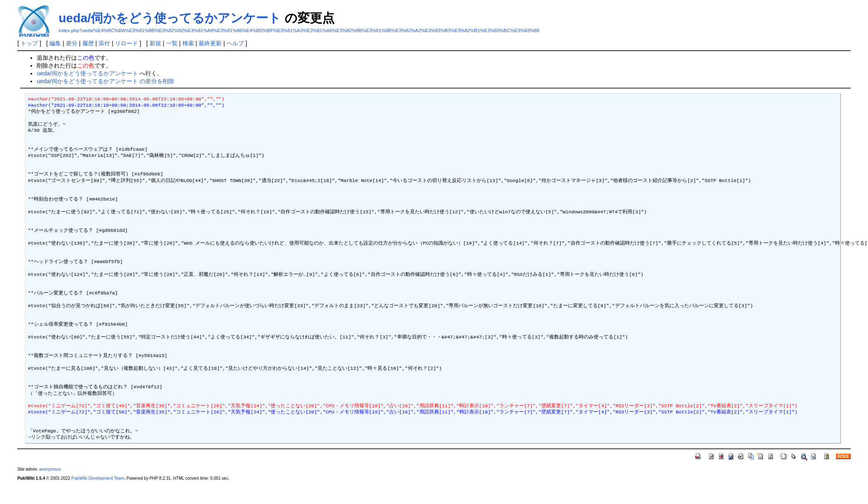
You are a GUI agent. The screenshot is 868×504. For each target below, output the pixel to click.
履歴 (88, 43)
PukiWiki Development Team (98, 478)
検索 (188, 43)
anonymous (50, 469)
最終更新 (210, 43)
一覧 (172, 43)
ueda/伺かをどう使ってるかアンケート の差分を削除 (105, 81)
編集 (55, 43)
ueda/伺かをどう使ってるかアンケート (170, 18)
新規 (155, 43)
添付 (104, 43)
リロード (126, 43)
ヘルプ (235, 43)
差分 (72, 43)
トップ (29, 43)
